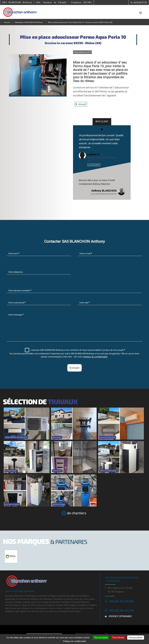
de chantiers (77, 513)
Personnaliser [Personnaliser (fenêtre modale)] (136, 638)
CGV (106, 634)
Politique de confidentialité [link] (74, 641)
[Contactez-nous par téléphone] (139, 3)
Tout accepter (101, 638)
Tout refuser (118, 638)
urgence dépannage (120, 616)
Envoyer (74, 368)
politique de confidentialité (95, 357)
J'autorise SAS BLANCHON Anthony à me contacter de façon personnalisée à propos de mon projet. (75, 350)
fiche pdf (82, 104)
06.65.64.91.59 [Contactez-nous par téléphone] (122, 601)
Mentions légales (83, 634)
